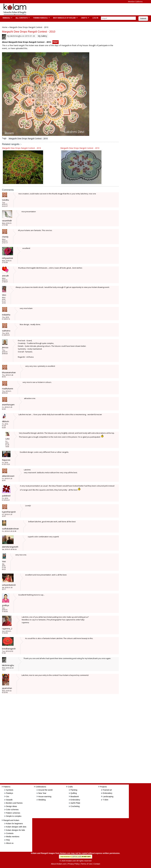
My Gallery (42, 36)
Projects (103, 787)
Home (5, 27)
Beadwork (75, 797)
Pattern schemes (13, 813)
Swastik (9, 800)
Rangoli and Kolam (11, 820)
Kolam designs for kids (16, 830)
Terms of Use (86, 864)
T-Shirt (105, 800)
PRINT (56, 42)
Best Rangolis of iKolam (64, 18)
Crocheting (75, 806)
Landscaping (108, 797)
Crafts (84, 18)
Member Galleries (135, 1)
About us (10, 843)
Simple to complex (14, 816)
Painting (74, 790)
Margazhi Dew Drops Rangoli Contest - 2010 (28, 138)
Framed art (107, 790)
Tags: (4, 138)
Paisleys (10, 793)
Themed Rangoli (40, 18)
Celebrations (41, 787)
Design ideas (11, 806)
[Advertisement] (78, 9)
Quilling (74, 793)
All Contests (21, 18)
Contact (97, 864)
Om (8, 797)
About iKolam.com (59, 864)
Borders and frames (14, 803)
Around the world (45, 790)
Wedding (42, 800)
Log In (95, 18)
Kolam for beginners (14, 824)
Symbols (10, 790)
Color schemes (12, 810)
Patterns (7, 787)
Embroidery (75, 800)
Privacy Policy (74, 864)
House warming (45, 797)
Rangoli (6, 18)
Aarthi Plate (75, 803)
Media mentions (13, 837)
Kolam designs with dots (16, 827)
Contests (10, 833)
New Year (42, 793)
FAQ (8, 840)
